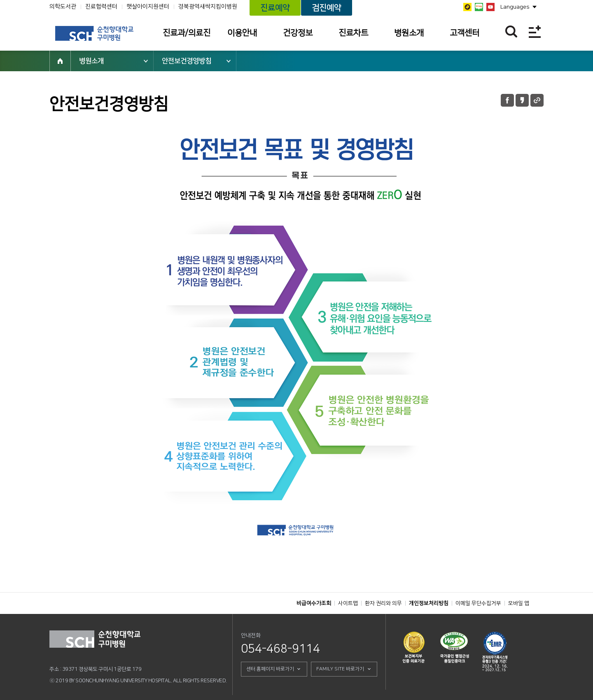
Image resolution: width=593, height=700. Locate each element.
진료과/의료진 (187, 33)
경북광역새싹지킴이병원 (208, 7)
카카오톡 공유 (522, 100)
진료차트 (353, 33)
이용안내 (242, 33)
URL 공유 (537, 100)
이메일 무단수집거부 (478, 603)
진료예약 (275, 8)
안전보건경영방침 (187, 61)
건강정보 (298, 33)
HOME (60, 61)
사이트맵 (348, 603)
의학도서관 (63, 7)
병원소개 (409, 33)
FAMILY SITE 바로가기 (340, 669)
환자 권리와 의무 (383, 603)
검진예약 (327, 8)
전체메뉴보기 (535, 31)
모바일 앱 (519, 603)
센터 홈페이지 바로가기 (270, 669)
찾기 (511, 31)
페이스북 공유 (507, 100)
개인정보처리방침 (429, 603)
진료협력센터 (101, 7)
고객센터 (465, 33)
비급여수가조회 (314, 603)
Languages (515, 7)
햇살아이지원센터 (148, 7)
